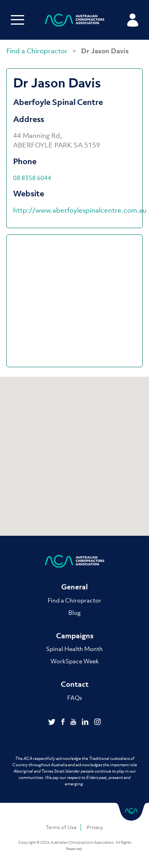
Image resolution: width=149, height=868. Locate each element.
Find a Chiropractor (38, 51)
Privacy (95, 827)
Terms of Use (61, 827)
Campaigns (75, 636)
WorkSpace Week (75, 661)
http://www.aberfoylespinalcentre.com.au (80, 210)
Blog (74, 612)
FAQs (74, 697)
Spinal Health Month (74, 649)
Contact (75, 684)
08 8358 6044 (32, 178)
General (74, 587)
